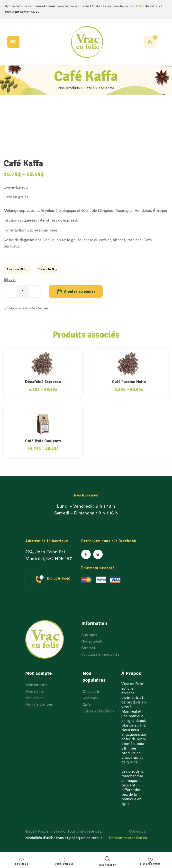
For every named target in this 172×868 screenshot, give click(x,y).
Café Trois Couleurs (43, 441)
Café (88, 88)
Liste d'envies (150, 864)
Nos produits (69, 88)
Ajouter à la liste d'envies (29, 308)
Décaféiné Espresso (43, 382)
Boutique (22, 864)
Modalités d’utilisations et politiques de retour (63, 838)
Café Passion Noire (129, 382)
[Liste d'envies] (150, 860)
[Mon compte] (64, 860)
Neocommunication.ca (128, 838)
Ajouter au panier (80, 291)
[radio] (18, 270)
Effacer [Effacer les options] (10, 280)
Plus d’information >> (22, 12)
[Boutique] (22, 860)
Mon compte (64, 864)
